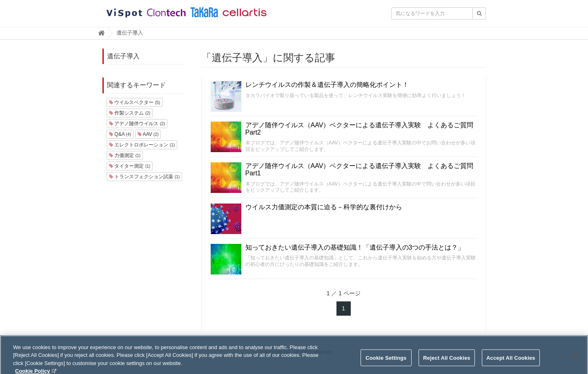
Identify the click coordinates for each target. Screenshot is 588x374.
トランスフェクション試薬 (144, 177)
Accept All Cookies (511, 362)
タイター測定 (130, 166)
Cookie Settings (386, 362)
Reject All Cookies (447, 362)
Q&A (120, 134)
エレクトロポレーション (142, 145)
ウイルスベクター (135, 102)
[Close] (575, 361)
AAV (148, 134)
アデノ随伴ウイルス (137, 124)
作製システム (130, 113)
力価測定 (125, 155)
